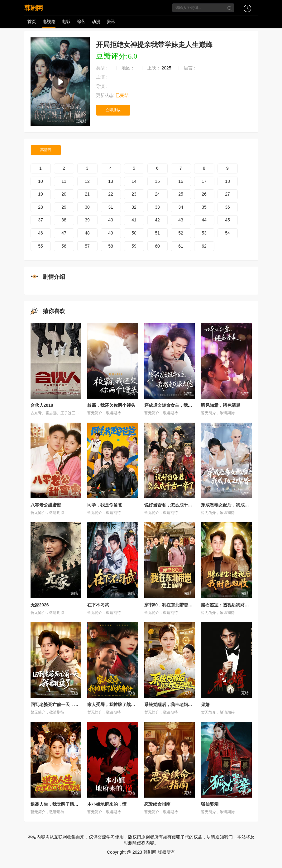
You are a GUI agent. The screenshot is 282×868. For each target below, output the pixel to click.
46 (41, 233)
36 (227, 207)
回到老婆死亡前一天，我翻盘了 (61, 704)
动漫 (96, 21)
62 (204, 246)
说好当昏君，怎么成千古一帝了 (175, 505)
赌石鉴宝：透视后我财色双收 (229, 605)
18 (227, 181)
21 (87, 194)
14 (134, 181)
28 (41, 207)
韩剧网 (34, 8)
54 (227, 233)
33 (157, 207)
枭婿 (205, 704)
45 (227, 220)
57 (87, 246)
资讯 (111, 21)
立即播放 (113, 110)
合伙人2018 (42, 405)
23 (134, 194)
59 (134, 246)
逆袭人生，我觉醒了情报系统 (59, 804)
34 (181, 207)
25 (181, 194)
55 (41, 246)
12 (87, 181)
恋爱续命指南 (157, 804)
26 (204, 194)
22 (111, 194)
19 (41, 194)
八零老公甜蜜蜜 (46, 505)
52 (181, 233)
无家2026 (40, 605)
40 (111, 220)
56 (64, 246)
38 (64, 220)
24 (157, 194)
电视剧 (49, 21)
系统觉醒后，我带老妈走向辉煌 (175, 704)
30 (87, 207)
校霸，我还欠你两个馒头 (111, 405)
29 (64, 207)
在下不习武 (98, 605)
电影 (66, 21)
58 (111, 246)
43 (181, 220)
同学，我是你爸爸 (105, 505)
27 (227, 194)
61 (181, 246)
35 (204, 207)
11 (64, 181)
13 (111, 181)
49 (111, 233)
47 (64, 233)
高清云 (46, 150)
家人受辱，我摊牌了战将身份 (116, 704)
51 (157, 233)
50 (134, 233)
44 (204, 220)
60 (157, 246)
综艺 (81, 21)
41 (134, 220)
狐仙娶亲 (210, 804)
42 (157, 220)
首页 (32, 21)
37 (41, 220)
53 (204, 233)
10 (41, 181)
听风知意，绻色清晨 (221, 405)
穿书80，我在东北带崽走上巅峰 (175, 605)
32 (134, 207)
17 (204, 181)
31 (111, 207)
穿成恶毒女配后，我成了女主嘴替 (234, 505)
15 (157, 181)
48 (87, 233)
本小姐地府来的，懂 (107, 804)
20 (64, 194)
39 (87, 220)
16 (181, 181)
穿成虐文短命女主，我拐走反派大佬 (179, 405)
